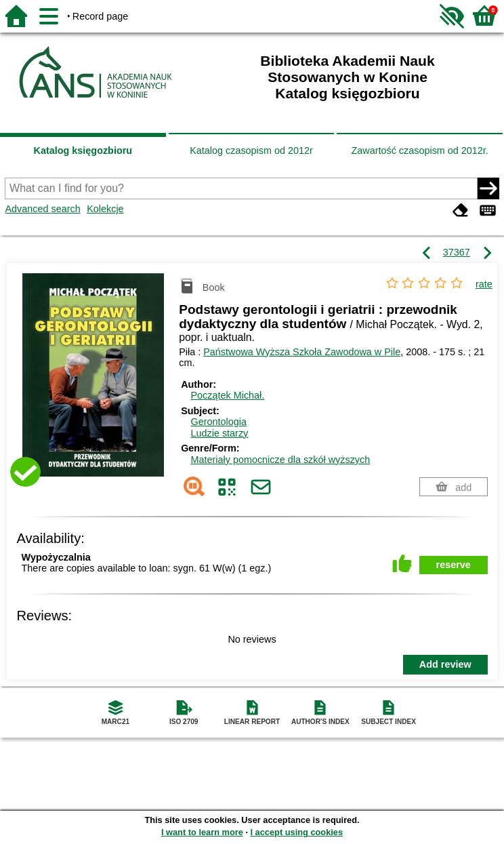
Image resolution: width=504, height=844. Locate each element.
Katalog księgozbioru (83, 150)
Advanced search (42, 209)
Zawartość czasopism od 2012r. (419, 150)
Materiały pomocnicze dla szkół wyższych (281, 460)
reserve (454, 565)
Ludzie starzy (220, 433)
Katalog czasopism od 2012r (251, 150)
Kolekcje (105, 209)
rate (484, 284)
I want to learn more (202, 832)
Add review (445, 664)
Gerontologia (219, 422)
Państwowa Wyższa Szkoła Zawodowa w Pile (302, 352)
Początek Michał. (228, 395)
